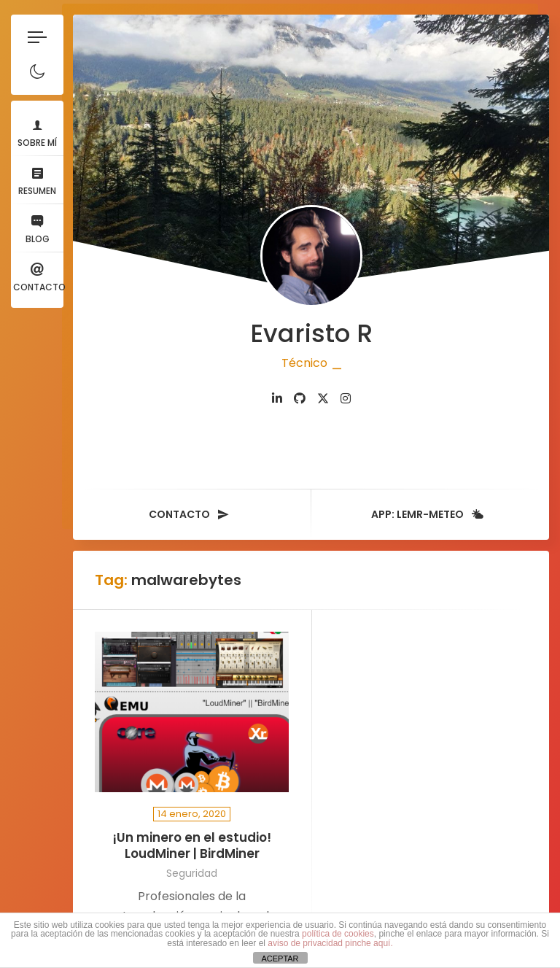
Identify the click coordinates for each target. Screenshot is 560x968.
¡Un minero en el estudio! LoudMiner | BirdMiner (192, 846)
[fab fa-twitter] (323, 399)
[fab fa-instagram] (346, 399)
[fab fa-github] (300, 399)
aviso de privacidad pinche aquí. (330, 943)
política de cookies (338, 934)
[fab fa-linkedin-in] (277, 399)
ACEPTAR (280, 959)
